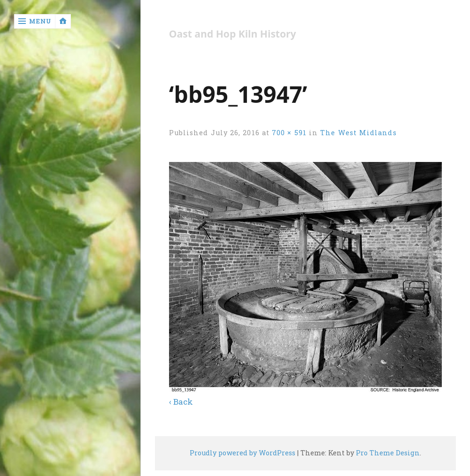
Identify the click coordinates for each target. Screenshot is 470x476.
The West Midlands (358, 133)
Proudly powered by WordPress (243, 453)
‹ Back (181, 402)
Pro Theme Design (388, 453)
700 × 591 (289, 133)
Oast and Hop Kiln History (233, 34)
